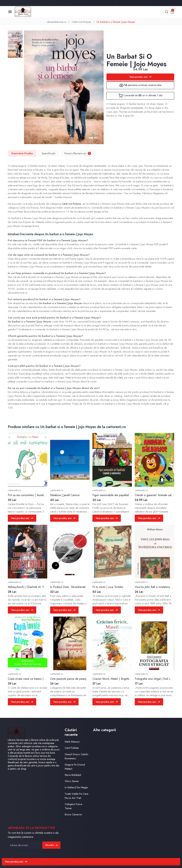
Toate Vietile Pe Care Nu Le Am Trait (77, 796)
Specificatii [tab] (49, 153)
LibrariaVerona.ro (57, 22)
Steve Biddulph (73, 775)
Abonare (51, 845)
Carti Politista (72, 748)
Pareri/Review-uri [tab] (78, 153)
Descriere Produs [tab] (22, 153)
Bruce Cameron (73, 814)
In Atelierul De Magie (76, 787)
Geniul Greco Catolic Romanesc (77, 756)
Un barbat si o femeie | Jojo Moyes (116, 22)
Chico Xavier (72, 781)
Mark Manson (72, 742)
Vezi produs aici (140, 77)
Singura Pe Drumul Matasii (75, 767)
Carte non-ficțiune (81, 22)
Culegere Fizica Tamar (73, 806)
